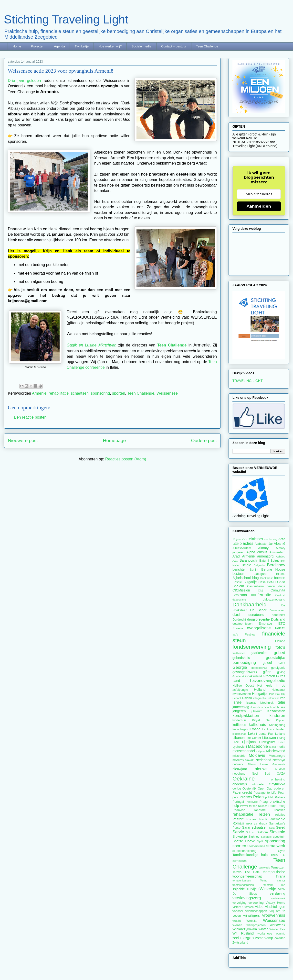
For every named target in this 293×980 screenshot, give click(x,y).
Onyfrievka (277, 784)
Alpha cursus (257, 552)
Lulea (282, 742)
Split (260, 841)
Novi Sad (261, 774)
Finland (280, 641)
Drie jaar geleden (24, 81)
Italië (281, 702)
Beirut (275, 561)
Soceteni (266, 837)
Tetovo (237, 872)
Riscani (251, 819)
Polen (258, 797)
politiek (269, 797)
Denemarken (277, 610)
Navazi (250, 760)
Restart (238, 819)
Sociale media (141, 46)
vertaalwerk (278, 898)
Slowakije (240, 836)
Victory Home (275, 903)
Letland (280, 734)
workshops (265, 934)
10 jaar (237, 539)
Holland (260, 690)
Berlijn (254, 570)
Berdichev (276, 565)
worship (280, 934)
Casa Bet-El (267, 582)
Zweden (280, 938)
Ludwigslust (267, 742)
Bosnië (237, 582)
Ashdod (281, 557)
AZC (235, 561)
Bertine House (273, 569)
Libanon (239, 738)
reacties (280, 810)
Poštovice (252, 802)
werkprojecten (256, 925)
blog (255, 578)
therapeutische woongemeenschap (259, 874)
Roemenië (277, 819)
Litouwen (269, 738)
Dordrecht (239, 620)
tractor (281, 880)
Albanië (279, 544)
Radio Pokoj (277, 806)
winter (263, 929)
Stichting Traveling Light (66, 19)
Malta (273, 747)
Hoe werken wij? (110, 46)
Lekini (253, 734)
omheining (278, 780)
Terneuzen (278, 868)
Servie (238, 832)
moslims (238, 760)
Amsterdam (277, 552)
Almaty (263, 548)
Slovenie (277, 832)
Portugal (238, 802)
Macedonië (258, 746)
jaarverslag (241, 707)
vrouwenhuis (274, 915)
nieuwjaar (240, 769)
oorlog (237, 789)
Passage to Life (265, 793)
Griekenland (253, 676)
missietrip (239, 756)
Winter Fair (277, 929)
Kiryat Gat (261, 720)
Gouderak (238, 676)
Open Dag (265, 789)
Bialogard (260, 574)
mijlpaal (261, 751)
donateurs (256, 615)
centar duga (276, 586)
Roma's (238, 823)
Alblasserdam (242, 548)
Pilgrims (246, 797)
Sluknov (254, 837)
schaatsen (80, 393)
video (259, 907)
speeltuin (279, 837)
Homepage (115, 440)
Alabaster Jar (264, 544)
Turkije (252, 889)
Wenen (237, 925)
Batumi (264, 561)
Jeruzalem (257, 707)
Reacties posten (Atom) (126, 459)
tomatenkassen (242, 880)
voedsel (238, 911)
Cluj (260, 590)
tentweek (264, 868)
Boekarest (266, 578)
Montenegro (277, 756)
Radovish (239, 810)
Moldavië (257, 755)
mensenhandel (244, 751)
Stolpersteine (256, 846)
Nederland (263, 760)
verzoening (256, 903)
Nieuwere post (23, 440)
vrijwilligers (251, 915)
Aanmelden (259, 206)
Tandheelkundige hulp (250, 855)
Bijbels (281, 574)
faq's (235, 635)
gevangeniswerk (245, 672)
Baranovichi (248, 560)
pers (235, 797)
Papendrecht (242, 792)
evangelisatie (259, 628)
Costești (280, 595)
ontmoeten (258, 784)
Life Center (254, 738)
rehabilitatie (59, 393)
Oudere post (204, 440)
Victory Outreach (243, 907)
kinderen (277, 716)
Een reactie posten (30, 417)
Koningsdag (277, 725)
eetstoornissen (242, 624)
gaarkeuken (259, 653)
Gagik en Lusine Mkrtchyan (92, 345)
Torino (264, 880)
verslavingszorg (247, 898)
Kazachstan (276, 711)
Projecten (37, 46)
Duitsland (278, 619)
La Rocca (268, 729)
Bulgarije (250, 582)
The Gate (252, 872)
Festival (250, 635)
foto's (280, 647)
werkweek (278, 925)
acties (248, 543)
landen (281, 729)
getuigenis (278, 668)
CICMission (241, 590)
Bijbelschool (242, 578)
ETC (282, 624)
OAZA (281, 774)
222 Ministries (252, 539)
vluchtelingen (275, 907)
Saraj (246, 827)
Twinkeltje (82, 46)
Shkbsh (251, 832)
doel (236, 615)
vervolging (239, 903)
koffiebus (239, 725)
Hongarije (259, 694)
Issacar (251, 702)
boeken (280, 578)
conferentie (261, 595)
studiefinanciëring (244, 851)
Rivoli (263, 819)
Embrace (265, 624)
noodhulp (239, 774)
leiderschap (239, 734)
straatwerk (276, 846)
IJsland (247, 698)
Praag (264, 802)
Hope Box (274, 694)
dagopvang (239, 600)
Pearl (282, 793)
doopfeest (278, 615)
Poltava (280, 797)
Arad (236, 556)
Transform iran (273, 885)
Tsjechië (239, 889)
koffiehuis (257, 725)
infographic (260, 698)
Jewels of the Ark (275, 707)
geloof (267, 663)
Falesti (280, 628)
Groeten (269, 676)
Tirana (280, 876)
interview (273, 698)
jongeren (239, 711)
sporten (119, 393)
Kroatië (255, 729)
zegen (248, 938)
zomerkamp (264, 938)
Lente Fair (266, 734)
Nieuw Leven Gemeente (267, 764)
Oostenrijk (249, 789)
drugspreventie (258, 619)
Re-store (260, 810)
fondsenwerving (252, 647)
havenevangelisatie (268, 681)
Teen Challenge (207, 46)
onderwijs (240, 784)
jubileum (256, 711)
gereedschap (259, 668)
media (281, 747)
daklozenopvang (274, 600)
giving (281, 672)
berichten (240, 569)
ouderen (280, 789)
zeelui (237, 938)
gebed (279, 653)
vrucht (237, 921)
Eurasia (238, 628)
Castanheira (255, 586)
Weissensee (167, 393)
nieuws (261, 769)
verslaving (277, 893)
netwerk (238, 764)
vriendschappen (256, 911)
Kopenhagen (240, 729)
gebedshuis (241, 658)
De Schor (258, 610)
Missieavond (276, 751)
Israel (237, 702)
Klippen (281, 720)
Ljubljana (249, 742)
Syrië (282, 851)
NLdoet (280, 769)
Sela (272, 828)
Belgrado (259, 565)
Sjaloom (262, 832)
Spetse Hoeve (244, 841)
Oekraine (244, 779)
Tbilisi (274, 855)
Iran (283, 698)
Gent (282, 663)
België (246, 565)
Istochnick (267, 703)
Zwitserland (240, 943)
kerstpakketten (246, 716)
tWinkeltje (267, 889)
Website (252, 921)
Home (17, 46)
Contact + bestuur (174, 46)
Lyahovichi (240, 747)
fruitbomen (239, 653)
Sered (281, 827)
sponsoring (100, 393)
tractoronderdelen (243, 885)
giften (267, 672)
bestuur (238, 574)
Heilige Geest (243, 686)
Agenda (59, 46)
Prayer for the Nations (254, 806)
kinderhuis (239, 720)
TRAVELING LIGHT (247, 381)
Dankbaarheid (249, 605)
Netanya (279, 760)
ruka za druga (257, 824)
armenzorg (265, 556)
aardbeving (271, 539)
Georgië (240, 667)
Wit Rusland (243, 933)
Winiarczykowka (245, 929)
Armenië (39, 393)
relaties (280, 815)
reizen (264, 814)
